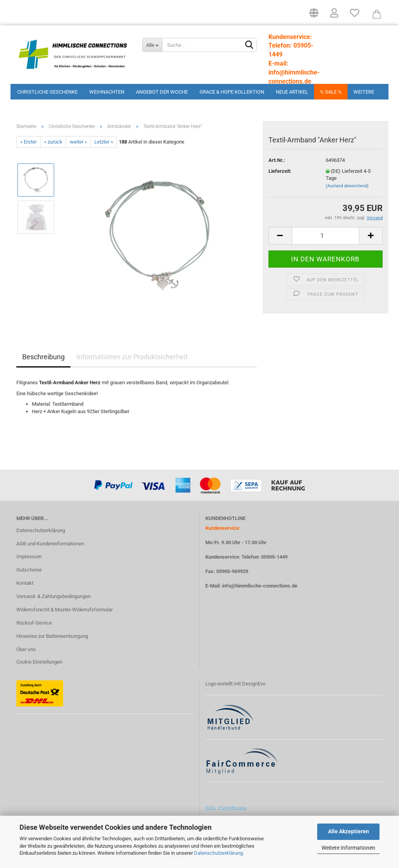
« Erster (28, 142)
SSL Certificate (226, 808)
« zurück (53, 142)
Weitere (364, 92)
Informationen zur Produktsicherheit (132, 357)
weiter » (78, 142)
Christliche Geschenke (47, 92)
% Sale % (331, 92)
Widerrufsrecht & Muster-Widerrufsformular (64, 610)
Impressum (29, 556)
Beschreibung (43, 357)
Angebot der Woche (162, 92)
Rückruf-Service (34, 623)
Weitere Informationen (348, 848)
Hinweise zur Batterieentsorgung (52, 636)
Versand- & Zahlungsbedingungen (54, 596)
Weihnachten (107, 92)
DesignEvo (254, 684)
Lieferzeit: (280, 171)
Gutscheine (29, 570)
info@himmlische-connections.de (260, 586)
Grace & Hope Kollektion (232, 92)
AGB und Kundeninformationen (50, 544)
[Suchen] (249, 45)
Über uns (26, 649)
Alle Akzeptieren (349, 831)
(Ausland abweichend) (347, 186)
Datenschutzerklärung (218, 853)
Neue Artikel (292, 92)
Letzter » (104, 142)
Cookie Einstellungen (39, 662)
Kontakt (25, 583)
